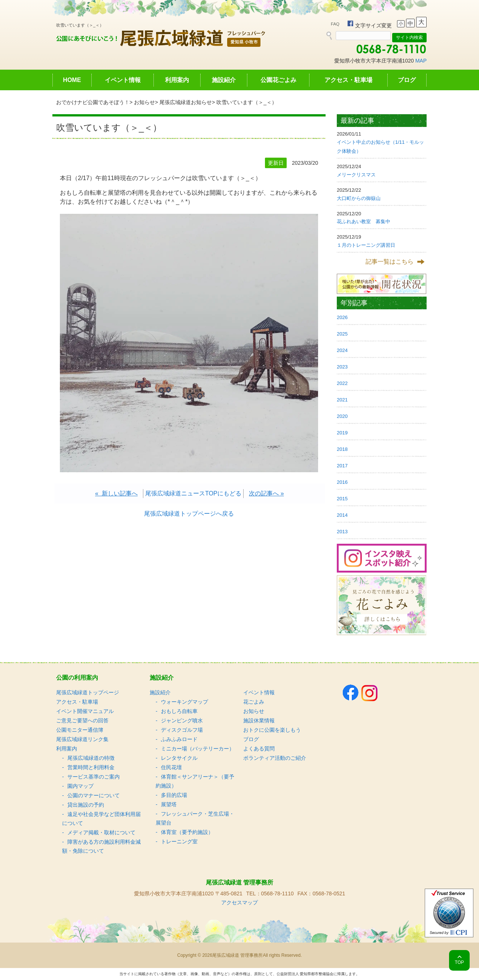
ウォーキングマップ (184, 702)
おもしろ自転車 (179, 711)
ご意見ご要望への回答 (82, 720)
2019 (342, 433)
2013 (342, 532)
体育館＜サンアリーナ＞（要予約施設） (195, 781)
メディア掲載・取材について (101, 832)
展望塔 (169, 804)
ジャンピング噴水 (182, 720)
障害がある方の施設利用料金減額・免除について (101, 846)
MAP (421, 61)
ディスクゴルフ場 (182, 730)
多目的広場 (174, 795)
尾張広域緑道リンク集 (82, 739)
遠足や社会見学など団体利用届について (101, 819)
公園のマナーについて (94, 795)
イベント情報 (123, 80)
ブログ (407, 80)
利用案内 (177, 80)
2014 (342, 515)
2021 (342, 400)
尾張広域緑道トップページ (88, 692)
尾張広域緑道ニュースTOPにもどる (193, 493)
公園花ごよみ (278, 80)
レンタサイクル (179, 758)
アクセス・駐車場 (348, 80)
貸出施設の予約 (86, 805)
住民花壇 (171, 767)
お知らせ (144, 102)
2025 (342, 334)
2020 (342, 416)
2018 (342, 449)
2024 (342, 350)
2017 (342, 466)
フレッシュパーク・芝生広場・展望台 (195, 818)
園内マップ (80, 786)
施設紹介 (224, 80)
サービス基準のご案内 (94, 777)
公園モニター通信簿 (80, 730)
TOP (459, 962)
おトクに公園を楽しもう (272, 730)
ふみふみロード (179, 739)
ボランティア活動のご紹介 (275, 758)
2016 (342, 482)
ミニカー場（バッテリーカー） (198, 749)
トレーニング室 (179, 841)
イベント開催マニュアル (85, 711)
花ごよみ (254, 702)
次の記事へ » (266, 493)
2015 (342, 499)
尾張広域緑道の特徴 (91, 758)
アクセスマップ (239, 902)
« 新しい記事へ (116, 493)
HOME (72, 80)
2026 (342, 317)
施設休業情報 (259, 720)
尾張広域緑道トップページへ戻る (189, 514)
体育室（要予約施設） (187, 832)
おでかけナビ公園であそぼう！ (93, 102)
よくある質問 (259, 749)
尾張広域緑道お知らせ (186, 102)
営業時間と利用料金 (91, 767)
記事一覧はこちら (390, 262)
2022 (342, 383)
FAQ (335, 24)
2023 (342, 367)
